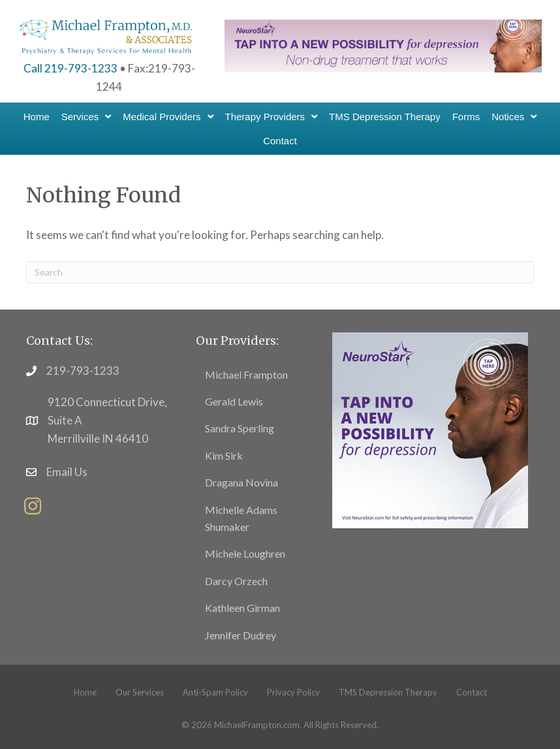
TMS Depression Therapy (388, 692)
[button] (33, 506)
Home (85, 692)
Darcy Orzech (236, 581)
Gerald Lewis (234, 401)
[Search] (280, 272)
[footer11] (430, 429)
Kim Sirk (224, 455)
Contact (472, 692)
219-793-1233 (83, 371)
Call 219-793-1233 (70, 68)
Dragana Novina (241, 482)
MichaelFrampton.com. (258, 725)
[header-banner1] (383, 45)
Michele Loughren (245, 553)
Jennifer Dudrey (241, 635)
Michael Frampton (246, 374)
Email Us (67, 472)
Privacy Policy (293, 692)
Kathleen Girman (242, 608)
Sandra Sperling (240, 428)
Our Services (140, 692)
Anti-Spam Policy (215, 692)
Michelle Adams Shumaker (241, 518)
